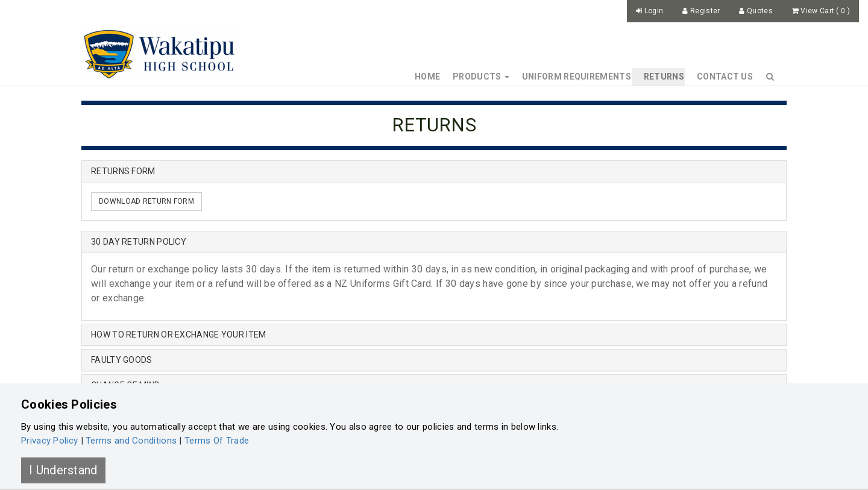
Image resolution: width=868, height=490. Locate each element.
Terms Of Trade (217, 441)
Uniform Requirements (577, 77)
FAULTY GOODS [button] (122, 360)
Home (427, 77)
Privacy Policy (49, 441)
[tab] (434, 242)
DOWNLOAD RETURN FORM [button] (146, 201)
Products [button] (481, 77)
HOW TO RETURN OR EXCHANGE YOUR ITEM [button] (179, 335)
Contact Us (725, 77)
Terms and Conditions (131, 441)
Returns (664, 77)
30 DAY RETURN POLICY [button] (139, 242)
